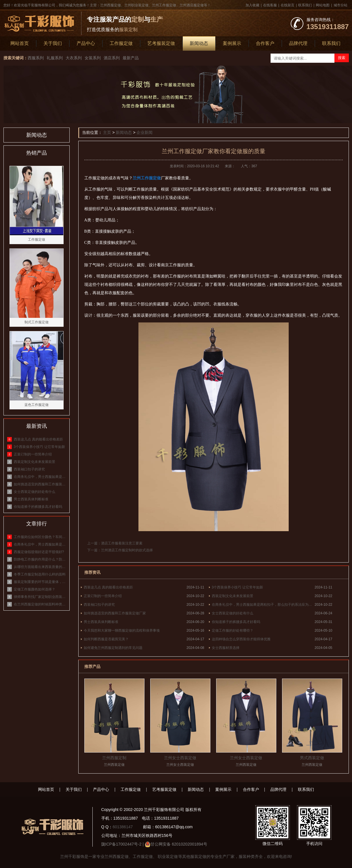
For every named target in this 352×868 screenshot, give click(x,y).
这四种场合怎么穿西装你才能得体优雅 (241, 639)
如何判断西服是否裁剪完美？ (106, 639)
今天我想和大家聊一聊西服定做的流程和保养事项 (122, 630)
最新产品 (131, 58)
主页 (107, 132)
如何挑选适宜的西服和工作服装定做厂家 (115, 613)
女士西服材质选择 (226, 648)
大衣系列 (74, 58)
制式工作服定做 (37, 322)
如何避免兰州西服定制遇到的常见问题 (113, 648)
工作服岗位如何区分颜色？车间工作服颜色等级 (40, 537)
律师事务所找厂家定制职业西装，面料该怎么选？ (40, 597)
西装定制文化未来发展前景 (233, 596)
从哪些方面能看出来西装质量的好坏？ (40, 567)
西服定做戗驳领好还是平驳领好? (39, 552)
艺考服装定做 (161, 43)
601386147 (123, 827)
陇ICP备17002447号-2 (121, 844)
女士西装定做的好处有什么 (233, 613)
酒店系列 (112, 58)
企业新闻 (144, 132)
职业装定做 (168, 856)
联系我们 (305, 5)
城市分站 (340, 5)
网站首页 (20, 43)
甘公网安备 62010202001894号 (179, 844)
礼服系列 (55, 58)
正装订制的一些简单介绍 (103, 596)
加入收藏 (252, 5)
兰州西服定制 (114, 758)
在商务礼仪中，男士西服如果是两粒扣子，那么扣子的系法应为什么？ (263, 605)
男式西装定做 (312, 758)
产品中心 (86, 43)
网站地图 (323, 5)
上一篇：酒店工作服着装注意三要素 (115, 543)
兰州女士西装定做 (180, 758)
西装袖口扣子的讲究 (99, 605)
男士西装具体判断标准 (101, 622)
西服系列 (36, 58)
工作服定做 (121, 43)
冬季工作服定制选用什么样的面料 (40, 574)
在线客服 (270, 5)
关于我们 (53, 43)
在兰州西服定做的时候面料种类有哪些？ (40, 604)
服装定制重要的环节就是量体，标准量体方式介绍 (40, 582)
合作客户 (265, 43)
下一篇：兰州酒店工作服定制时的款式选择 (120, 550)
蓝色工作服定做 (37, 405)
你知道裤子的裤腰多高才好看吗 (236, 622)
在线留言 (288, 5)
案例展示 (232, 43)
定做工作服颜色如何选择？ (35, 589)
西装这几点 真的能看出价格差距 (108, 587)
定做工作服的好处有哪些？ (233, 630)
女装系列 (93, 58)
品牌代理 (298, 43)
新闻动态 (199, 43)
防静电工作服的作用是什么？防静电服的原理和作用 (40, 559)
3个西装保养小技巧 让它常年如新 (237, 587)
